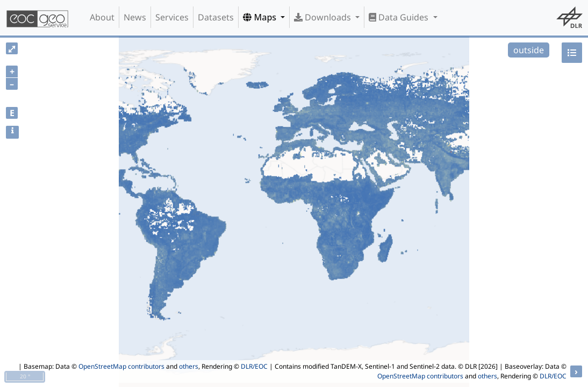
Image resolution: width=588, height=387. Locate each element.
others (189, 366)
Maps (261, 17)
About (102, 17)
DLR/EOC (254, 366)
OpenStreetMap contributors (121, 366)
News (135, 17)
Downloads (324, 17)
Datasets (216, 17)
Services (172, 17)
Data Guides (400, 17)
